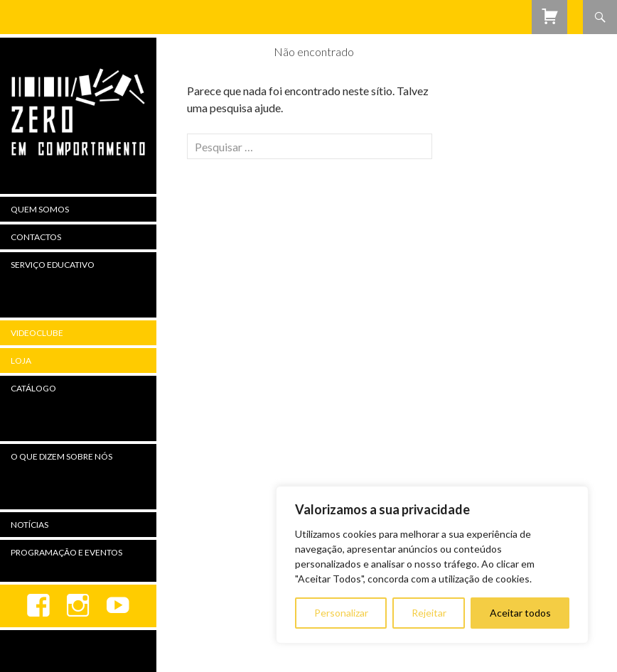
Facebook (38, 606)
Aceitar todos (520, 613)
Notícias (29, 525)
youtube (118, 606)
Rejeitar (429, 613)
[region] (432, 565)
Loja (21, 361)
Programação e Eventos (66, 552)
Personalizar (341, 613)
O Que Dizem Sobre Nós (61, 456)
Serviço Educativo (53, 265)
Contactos (36, 237)
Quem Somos (40, 209)
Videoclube (37, 333)
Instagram (78, 606)
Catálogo (33, 388)
